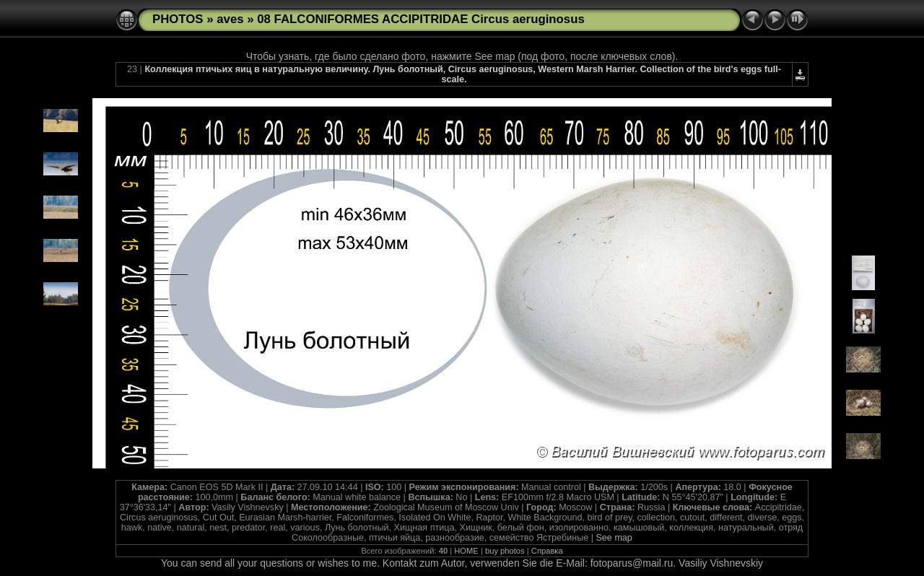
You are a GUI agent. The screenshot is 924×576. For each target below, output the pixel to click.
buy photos (505, 551)
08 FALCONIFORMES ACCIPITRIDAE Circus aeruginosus (420, 19)
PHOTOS (178, 19)
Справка (547, 551)
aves (230, 19)
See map (614, 538)
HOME (466, 551)
